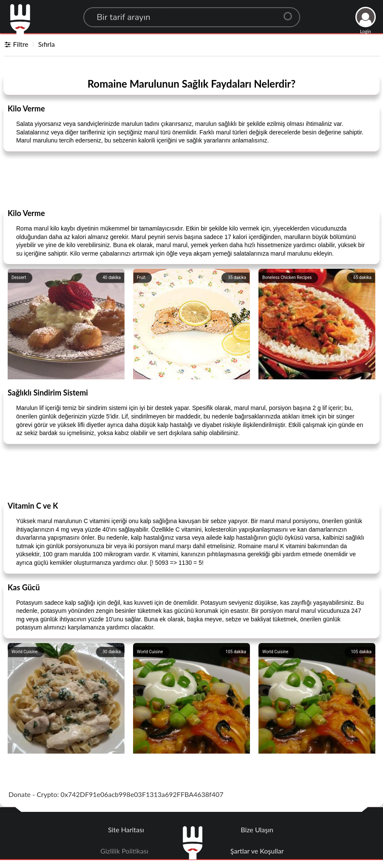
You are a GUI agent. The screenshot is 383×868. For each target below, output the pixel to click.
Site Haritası (126, 830)
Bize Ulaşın (257, 830)
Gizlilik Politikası (124, 851)
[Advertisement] (192, 179)
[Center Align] (291, 13)
